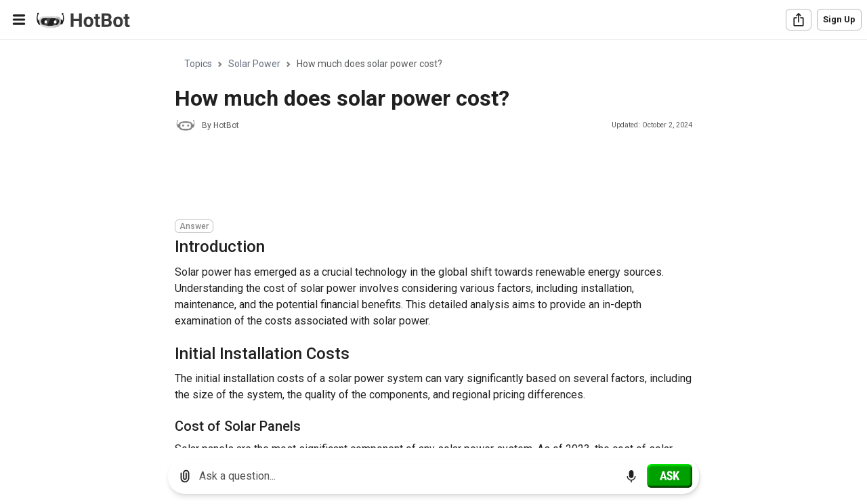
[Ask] (670, 476)
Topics (198, 64)
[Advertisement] (421, 177)
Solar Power (254, 64)
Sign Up (839, 19)
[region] (433, 244)
